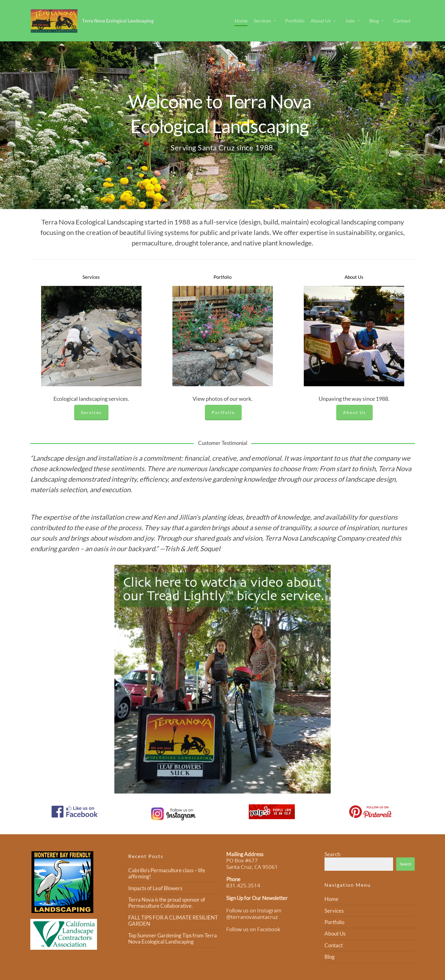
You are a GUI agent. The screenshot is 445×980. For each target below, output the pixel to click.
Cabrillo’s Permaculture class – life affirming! (167, 873)
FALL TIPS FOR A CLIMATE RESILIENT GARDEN (173, 921)
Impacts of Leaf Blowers (155, 888)
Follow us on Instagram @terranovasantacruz (254, 913)
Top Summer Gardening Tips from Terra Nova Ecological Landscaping (173, 938)
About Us (324, 21)
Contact (402, 21)
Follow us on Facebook (253, 929)
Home (241, 21)
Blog (377, 21)
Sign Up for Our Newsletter (257, 898)
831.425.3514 (243, 885)
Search (332, 854)
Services (265, 21)
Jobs (353, 21)
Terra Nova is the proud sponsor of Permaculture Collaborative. (167, 903)
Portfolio (295, 21)
